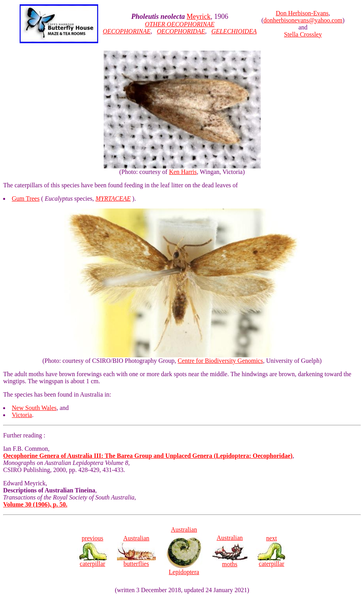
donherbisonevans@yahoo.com (303, 20)
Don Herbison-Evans (302, 13)
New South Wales (34, 408)
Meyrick (198, 16)
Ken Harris (183, 172)
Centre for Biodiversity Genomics (220, 361)
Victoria (22, 415)
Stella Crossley (303, 34)
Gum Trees (26, 198)
